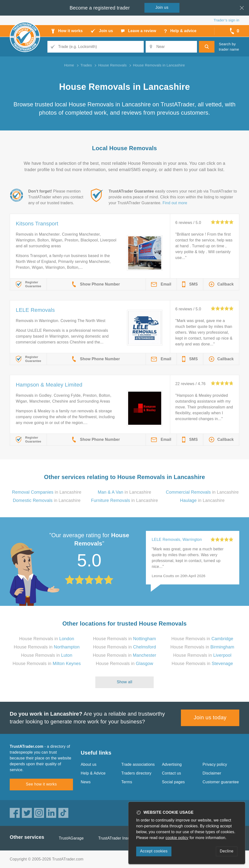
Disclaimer (212, 773)
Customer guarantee (221, 782)
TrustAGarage (71, 838)
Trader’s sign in (227, 20)
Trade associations (138, 764)
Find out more (175, 203)
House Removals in (47, 639)
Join (162, 7)
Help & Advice (93, 773)
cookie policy (177, 838)
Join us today (210, 717)
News (86, 782)
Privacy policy (215, 764)
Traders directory (136, 773)
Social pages (173, 782)
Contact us (171, 773)
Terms (127, 782)
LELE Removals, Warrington (177, 540)
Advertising (172, 764)
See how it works (41, 784)
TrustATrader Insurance (119, 838)
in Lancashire (47, 492)
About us (89, 764)
